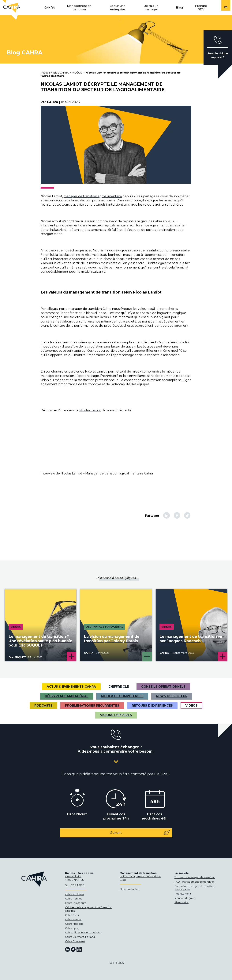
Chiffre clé (119, 687)
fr (226, 7)
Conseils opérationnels (163, 687)
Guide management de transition (140, 876)
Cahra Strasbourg (76, 903)
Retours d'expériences (152, 706)
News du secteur (172, 696)
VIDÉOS (191, 706)
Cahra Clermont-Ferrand (80, 937)
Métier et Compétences (122, 696)
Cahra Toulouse (74, 894)
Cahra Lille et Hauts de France (83, 933)
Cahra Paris (72, 915)
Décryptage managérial (67, 696)
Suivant (140, 833)
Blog (123, 880)
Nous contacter (129, 889)
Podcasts (43, 706)
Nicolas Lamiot (90, 410)
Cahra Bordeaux (75, 941)
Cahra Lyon (72, 928)
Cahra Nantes (73, 919)
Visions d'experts (116, 715)
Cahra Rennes (74, 899)
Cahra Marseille (74, 924)
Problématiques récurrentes (92, 706)
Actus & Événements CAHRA (71, 687)
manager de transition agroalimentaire (93, 196)
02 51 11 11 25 (77, 885)
